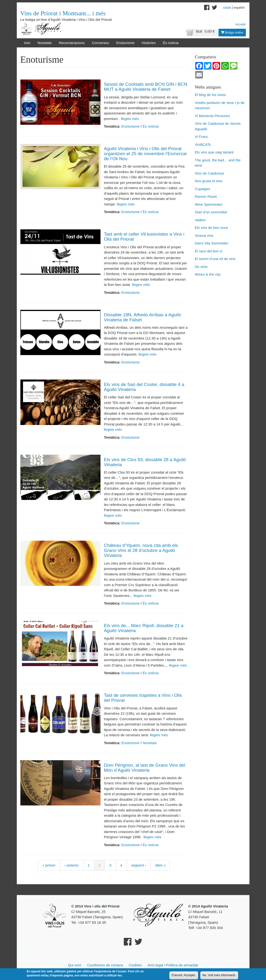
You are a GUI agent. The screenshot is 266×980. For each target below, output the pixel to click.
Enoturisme (125, 43)
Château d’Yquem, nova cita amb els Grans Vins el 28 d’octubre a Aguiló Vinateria (141, 550)
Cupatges (202, 189)
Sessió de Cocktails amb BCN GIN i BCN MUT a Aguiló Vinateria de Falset (145, 87)
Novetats (44, 43)
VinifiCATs (203, 144)
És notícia (171, 43)
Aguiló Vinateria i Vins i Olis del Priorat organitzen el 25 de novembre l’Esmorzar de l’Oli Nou (145, 154)
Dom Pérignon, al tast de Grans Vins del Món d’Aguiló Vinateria (145, 768)
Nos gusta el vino (209, 181)
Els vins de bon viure (211, 228)
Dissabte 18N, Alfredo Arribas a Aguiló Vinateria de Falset (142, 317)
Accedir (240, 24)
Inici (27, 43)
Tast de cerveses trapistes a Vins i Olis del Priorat (143, 698)
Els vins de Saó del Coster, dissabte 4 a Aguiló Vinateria (144, 387)
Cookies (135, 965)
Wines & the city (208, 274)
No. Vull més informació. (219, 975)
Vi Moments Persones (212, 116)
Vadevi (200, 220)
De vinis (201, 267)
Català (227, 8)
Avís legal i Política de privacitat (173, 965)
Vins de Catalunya (209, 173)
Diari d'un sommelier (211, 212)
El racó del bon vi (209, 251)
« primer (49, 865)
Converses (100, 43)
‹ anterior (71, 865)
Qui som (75, 965)
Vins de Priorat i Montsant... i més (63, 13)
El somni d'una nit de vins (215, 259)
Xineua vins (204, 235)
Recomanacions (72, 43)
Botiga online (232, 32)
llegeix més (129, 119)
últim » (160, 865)
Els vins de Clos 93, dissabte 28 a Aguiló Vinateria (145, 462)
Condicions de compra (105, 965)
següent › (139, 865)
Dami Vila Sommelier (212, 243)
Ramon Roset (206, 196)
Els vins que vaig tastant (214, 152)
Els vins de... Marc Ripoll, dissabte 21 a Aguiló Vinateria (144, 628)
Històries (149, 43)
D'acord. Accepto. (184, 975)
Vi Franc (201, 137)
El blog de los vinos (210, 95)
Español (239, 8)
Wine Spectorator (209, 204)
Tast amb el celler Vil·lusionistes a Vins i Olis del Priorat (144, 237)
